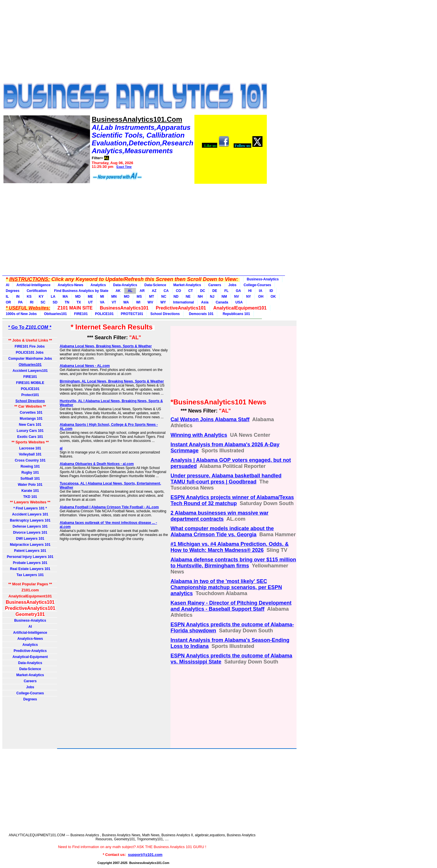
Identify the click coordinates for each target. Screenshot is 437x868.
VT (114, 302)
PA (20, 302)
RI (32, 302)
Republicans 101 (235, 314)
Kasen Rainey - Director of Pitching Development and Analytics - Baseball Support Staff (231, 606)
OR (8, 302)
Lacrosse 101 (30, 448)
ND (176, 297)
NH (200, 297)
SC (43, 302)
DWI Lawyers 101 (30, 539)
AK (118, 291)
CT (191, 291)
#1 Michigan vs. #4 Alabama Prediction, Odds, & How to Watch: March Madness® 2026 (229, 547)
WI (138, 302)
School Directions (165, 314)
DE (215, 291)
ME (90, 297)
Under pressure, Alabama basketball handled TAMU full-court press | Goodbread (226, 479)
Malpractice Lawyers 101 (30, 545)
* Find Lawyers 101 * (30, 508)
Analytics (98, 285)
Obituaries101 (55, 314)
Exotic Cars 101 (30, 437)
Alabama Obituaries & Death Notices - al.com (97, 464)
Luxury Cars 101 (30, 431)
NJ (212, 297)
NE (188, 297)
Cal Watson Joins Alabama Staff (210, 419)
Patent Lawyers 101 (30, 551)
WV (150, 302)
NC (164, 297)
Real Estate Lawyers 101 (30, 569)
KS (29, 297)
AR (142, 291)
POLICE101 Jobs (30, 353)
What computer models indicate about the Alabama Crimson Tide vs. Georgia (222, 532)
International (183, 302)
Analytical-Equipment (30, 657)
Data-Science (155, 285)
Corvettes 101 (30, 413)
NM (224, 297)
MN (114, 297)
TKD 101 (30, 497)
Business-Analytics (263, 279)
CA (166, 291)
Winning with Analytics (199, 435)
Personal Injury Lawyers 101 (30, 557)
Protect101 (30, 395)
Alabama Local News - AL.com (85, 366)
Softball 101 (30, 479)
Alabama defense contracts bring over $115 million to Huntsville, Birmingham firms (233, 563)
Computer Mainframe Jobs (30, 359)
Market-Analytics (187, 285)
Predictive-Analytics (30, 651)
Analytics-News (71, 285)
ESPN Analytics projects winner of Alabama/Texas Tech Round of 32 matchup (232, 500)
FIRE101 (81, 314)
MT (152, 297)
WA (126, 302)
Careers (215, 285)
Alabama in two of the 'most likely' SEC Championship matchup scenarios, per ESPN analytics (226, 587)
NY (248, 297)
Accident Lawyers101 (30, 371)
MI (102, 297)
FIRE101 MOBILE (30, 383)
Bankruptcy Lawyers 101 (30, 520)
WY (163, 302)
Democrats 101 (200, 314)
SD (55, 302)
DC (203, 291)
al (61, 448)
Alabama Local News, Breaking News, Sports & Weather (106, 346)
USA (239, 302)
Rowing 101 (30, 466)
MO (126, 297)
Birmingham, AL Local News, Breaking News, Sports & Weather (112, 381)
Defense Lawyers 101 (30, 526)
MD (78, 297)
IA (260, 291)
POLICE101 (104, 314)
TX (79, 302)
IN (18, 297)
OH (261, 297)
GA (238, 291)
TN (67, 302)
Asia (205, 302)
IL (7, 297)
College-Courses (257, 285)
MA (65, 297)
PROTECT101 (132, 314)
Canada (222, 302)
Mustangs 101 (30, 419)
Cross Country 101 (30, 460)
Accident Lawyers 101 (30, 514)
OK (273, 297)
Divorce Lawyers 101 (30, 533)
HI (250, 291)
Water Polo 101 (30, 485)
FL (227, 291)
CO (179, 291)
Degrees (13, 291)
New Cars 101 (30, 425)
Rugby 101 (30, 473)
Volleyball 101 (30, 454)
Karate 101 (30, 491)
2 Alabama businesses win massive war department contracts (220, 516)
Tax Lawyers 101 (30, 575)
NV (237, 297)
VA (102, 302)
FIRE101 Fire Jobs (30, 346)
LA (53, 297)
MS (139, 297)
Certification (37, 291)
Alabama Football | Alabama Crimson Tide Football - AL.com (109, 507)
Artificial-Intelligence (33, 285)
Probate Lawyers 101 (30, 563)
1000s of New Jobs (21, 314)
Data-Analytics (125, 285)
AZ (154, 291)
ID (271, 291)
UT (90, 302)
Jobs (232, 285)
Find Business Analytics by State (81, 291)
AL (130, 291)
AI (7, 285)
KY (41, 297)
